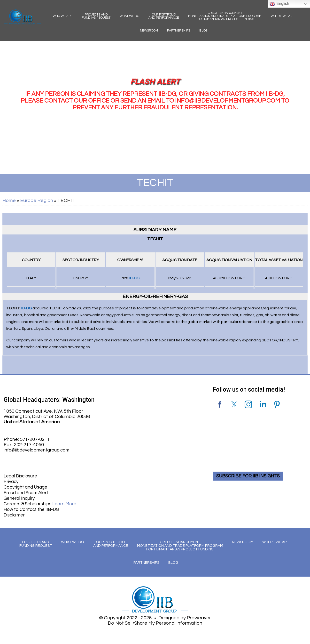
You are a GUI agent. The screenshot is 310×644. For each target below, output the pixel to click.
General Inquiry (20, 497)
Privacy (12, 481)
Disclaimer (15, 513)
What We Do (129, 16)
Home (9, 201)
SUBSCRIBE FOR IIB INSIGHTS (250, 476)
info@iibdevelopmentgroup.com (39, 450)
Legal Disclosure (22, 476)
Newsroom (149, 31)
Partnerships (179, 31)
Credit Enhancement (225, 16)
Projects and (96, 16)
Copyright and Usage (27, 486)
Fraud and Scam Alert (27, 492)
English (279, 4)
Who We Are (63, 16)
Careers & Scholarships (42, 502)
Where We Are (283, 16)
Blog (203, 31)
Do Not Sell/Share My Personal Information (155, 622)
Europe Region (37, 201)
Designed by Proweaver (185, 617)
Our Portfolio (164, 16)
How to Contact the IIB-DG (33, 508)
